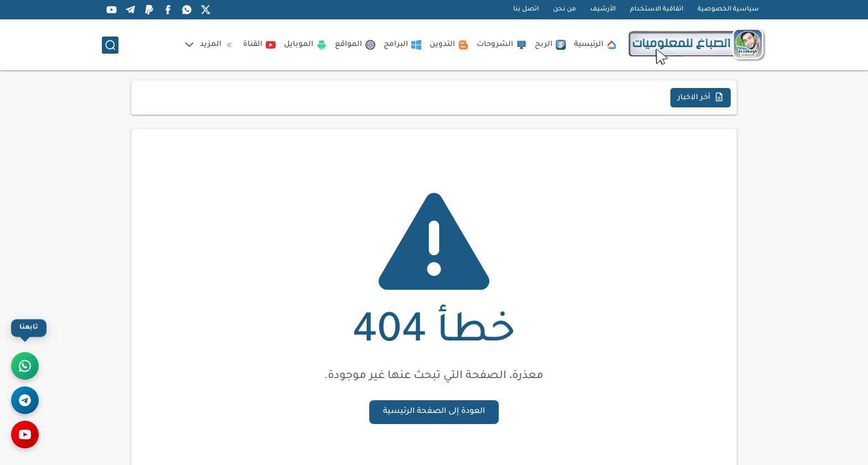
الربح (550, 45)
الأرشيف (603, 10)
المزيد (217, 45)
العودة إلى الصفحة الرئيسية (434, 412)
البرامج (402, 45)
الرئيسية (595, 45)
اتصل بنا (526, 10)
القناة (259, 45)
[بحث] (110, 45)
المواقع (355, 45)
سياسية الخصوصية (728, 10)
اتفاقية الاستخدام (657, 10)
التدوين (449, 45)
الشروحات (502, 45)
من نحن (564, 10)
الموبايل (305, 45)
